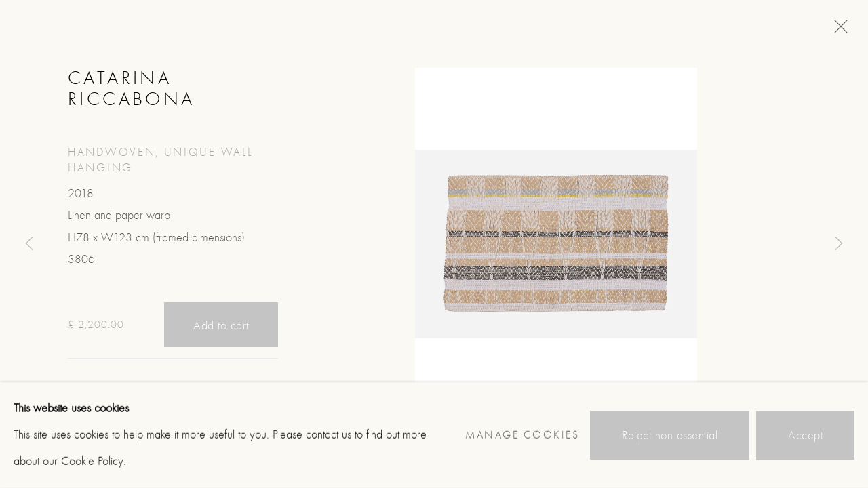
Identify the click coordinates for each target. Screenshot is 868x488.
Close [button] (837, 30)
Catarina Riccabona (132, 88)
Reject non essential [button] (670, 435)
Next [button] (839, 244)
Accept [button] (805, 435)
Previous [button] (29, 244)
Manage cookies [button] (522, 435)
